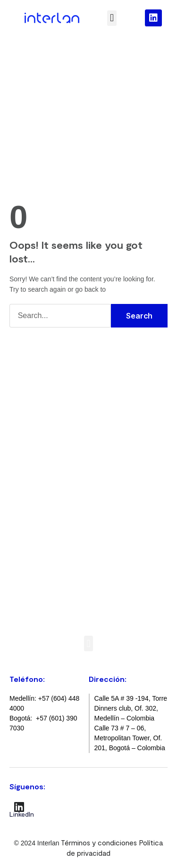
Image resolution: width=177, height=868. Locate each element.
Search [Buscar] (139, 316)
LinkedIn (22, 814)
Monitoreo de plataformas (57, 526)
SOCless (28, 514)
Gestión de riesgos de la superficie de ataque (88, 502)
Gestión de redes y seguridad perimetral (79, 538)
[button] (112, 18)
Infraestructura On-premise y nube (71, 550)
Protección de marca (49, 562)
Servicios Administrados (53, 427)
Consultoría (33, 391)
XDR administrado (43, 490)
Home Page (127, 289)
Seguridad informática (50, 478)
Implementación (41, 403)
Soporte (28, 415)
